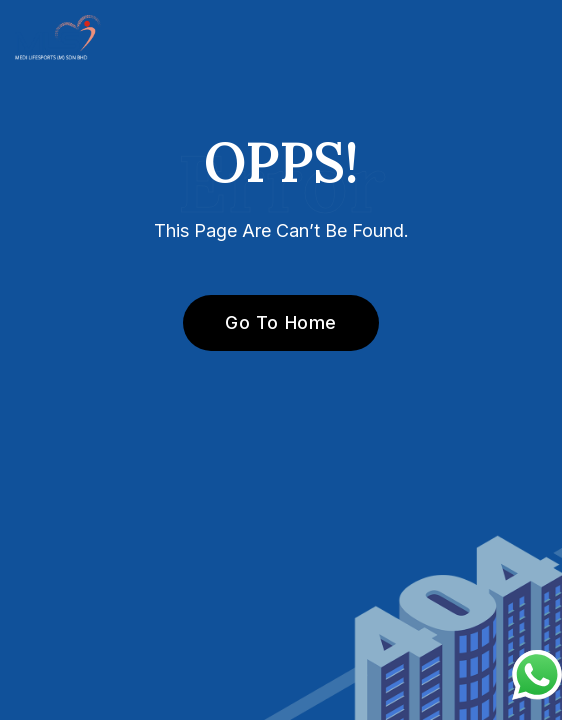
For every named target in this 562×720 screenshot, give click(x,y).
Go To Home (269, 322)
